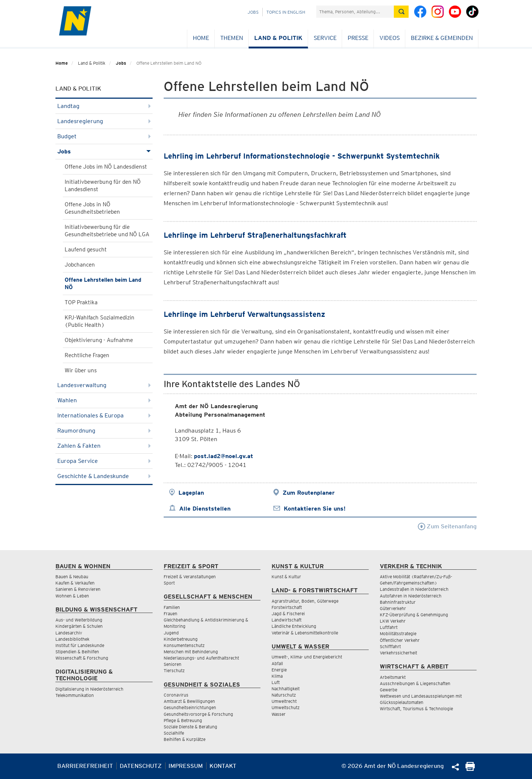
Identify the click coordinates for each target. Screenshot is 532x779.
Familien (172, 607)
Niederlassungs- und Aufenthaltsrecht (201, 658)
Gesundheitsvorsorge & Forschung (198, 714)
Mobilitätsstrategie (398, 634)
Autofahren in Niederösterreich (411, 596)
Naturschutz (284, 695)
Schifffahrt (390, 646)
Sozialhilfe (174, 733)
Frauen (170, 614)
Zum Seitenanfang (447, 526)
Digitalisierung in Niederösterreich (89, 689)
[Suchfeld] (355, 12)
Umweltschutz (286, 707)
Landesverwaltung (104, 385)
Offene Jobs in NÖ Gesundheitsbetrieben (92, 208)
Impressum (186, 766)
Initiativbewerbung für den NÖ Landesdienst (103, 186)
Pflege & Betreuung (183, 720)
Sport (169, 583)
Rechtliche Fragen (87, 355)
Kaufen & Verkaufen (75, 583)
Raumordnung (104, 431)
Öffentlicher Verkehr (400, 640)
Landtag (104, 106)
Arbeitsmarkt (393, 677)
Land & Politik (278, 38)
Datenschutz (141, 766)
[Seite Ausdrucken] (470, 769)
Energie (279, 670)
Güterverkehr (393, 608)
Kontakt (223, 766)
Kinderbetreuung (181, 639)
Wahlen (104, 400)
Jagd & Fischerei (288, 614)
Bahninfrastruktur (398, 602)
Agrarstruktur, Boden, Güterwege (305, 601)
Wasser (279, 714)
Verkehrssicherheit (398, 653)
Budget (104, 136)
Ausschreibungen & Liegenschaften (415, 683)
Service (325, 38)
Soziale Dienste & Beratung (190, 727)
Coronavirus (176, 695)
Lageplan (191, 493)
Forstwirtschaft (287, 607)
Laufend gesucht (86, 250)
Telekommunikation (75, 695)
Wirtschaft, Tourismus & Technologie (416, 709)
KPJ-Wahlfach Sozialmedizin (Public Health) (100, 321)
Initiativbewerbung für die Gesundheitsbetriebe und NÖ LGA (107, 231)
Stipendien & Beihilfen (77, 652)
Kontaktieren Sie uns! (315, 509)
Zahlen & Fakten (104, 446)
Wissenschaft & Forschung (82, 658)
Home (201, 38)
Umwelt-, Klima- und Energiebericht (307, 657)
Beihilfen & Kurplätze (185, 739)
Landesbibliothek (72, 639)
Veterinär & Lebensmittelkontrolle (305, 633)
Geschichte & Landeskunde (104, 476)
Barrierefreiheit (85, 766)
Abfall (277, 663)
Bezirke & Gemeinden (442, 38)
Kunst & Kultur (286, 577)
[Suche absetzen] (401, 12)
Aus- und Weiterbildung (79, 620)
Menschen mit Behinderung (191, 652)
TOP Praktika (81, 302)
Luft (276, 682)
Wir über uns (81, 370)
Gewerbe (388, 690)
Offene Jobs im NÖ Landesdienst (106, 167)
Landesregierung (104, 121)
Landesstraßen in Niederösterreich (414, 589)
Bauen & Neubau (72, 577)
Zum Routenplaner (309, 493)
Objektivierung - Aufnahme (99, 340)
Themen (232, 38)
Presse (358, 38)
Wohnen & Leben (72, 596)
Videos (390, 38)
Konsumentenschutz (184, 645)
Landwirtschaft (287, 620)
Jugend (171, 633)
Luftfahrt (389, 627)
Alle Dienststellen (205, 509)
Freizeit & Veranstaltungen (190, 577)
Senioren (173, 664)
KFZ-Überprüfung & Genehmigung (414, 615)
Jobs (253, 12)
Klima (277, 676)
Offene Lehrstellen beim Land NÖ (103, 284)
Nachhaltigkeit (286, 689)
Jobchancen (80, 265)
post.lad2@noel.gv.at (224, 456)
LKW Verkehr (393, 621)
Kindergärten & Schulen (79, 626)
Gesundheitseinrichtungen (190, 707)
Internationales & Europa (104, 415)
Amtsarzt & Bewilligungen (189, 701)
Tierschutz (174, 670)
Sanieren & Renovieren (78, 589)
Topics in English (286, 12)
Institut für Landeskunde (80, 645)
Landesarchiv (69, 633)
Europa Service (104, 461)
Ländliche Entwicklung (294, 626)
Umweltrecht (284, 701)
